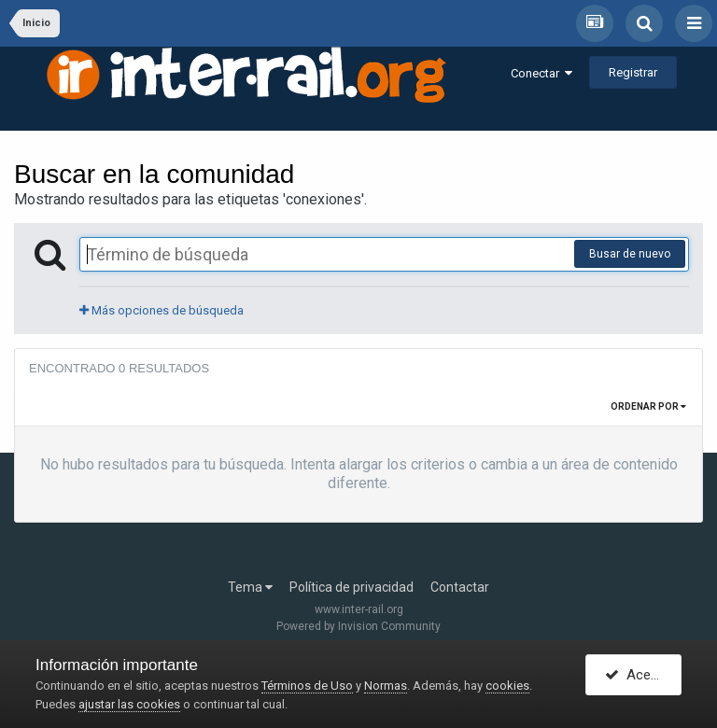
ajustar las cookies (129, 704)
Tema (250, 587)
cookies (507, 686)
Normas (386, 686)
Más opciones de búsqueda (162, 310)
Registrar (633, 72)
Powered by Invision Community (358, 626)
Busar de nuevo (630, 254)
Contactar (460, 587)
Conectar (541, 73)
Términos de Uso (307, 686)
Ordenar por (648, 406)
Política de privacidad (351, 587)
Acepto (638, 675)
